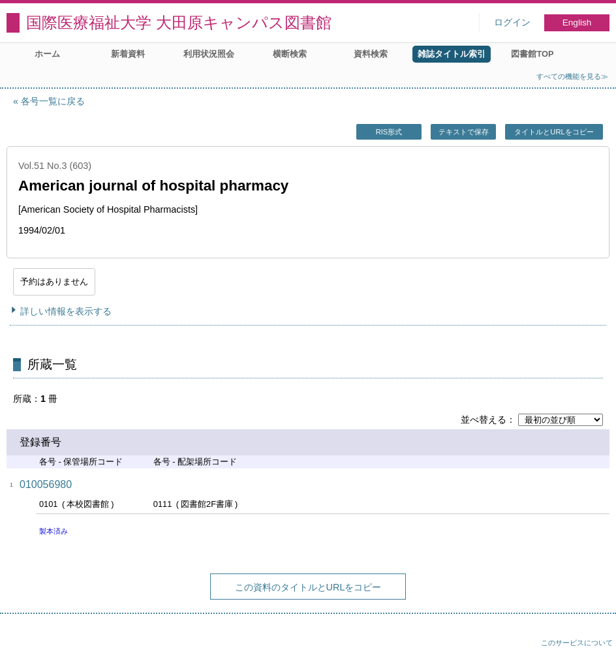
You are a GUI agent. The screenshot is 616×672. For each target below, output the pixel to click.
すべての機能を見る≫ (572, 76)
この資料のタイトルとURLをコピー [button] (308, 587)
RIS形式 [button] (389, 132)
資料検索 (371, 54)
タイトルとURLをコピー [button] (554, 132)
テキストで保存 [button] (464, 132)
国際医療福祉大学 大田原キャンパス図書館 (179, 23)
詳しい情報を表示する (66, 311)
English (577, 23)
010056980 (46, 484)
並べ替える (484, 420)
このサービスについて (577, 643)
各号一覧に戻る (53, 101)
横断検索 (290, 54)
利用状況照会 (209, 54)
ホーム (47, 54)
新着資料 (128, 54)
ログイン (512, 23)
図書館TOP (532, 54)
